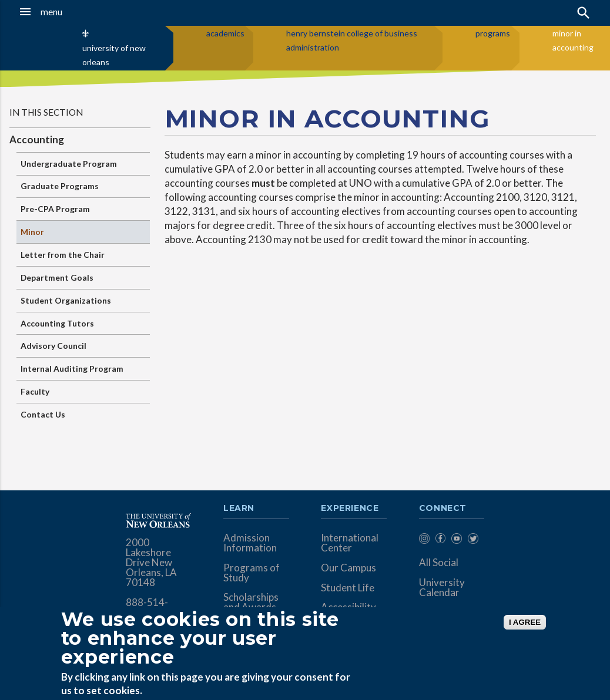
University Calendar (442, 587)
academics (225, 33)
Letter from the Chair (63, 255)
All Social (439, 562)
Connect (443, 509)
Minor (32, 232)
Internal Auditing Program (72, 368)
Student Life (348, 588)
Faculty (35, 391)
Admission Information (250, 543)
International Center (350, 543)
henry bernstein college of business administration (352, 40)
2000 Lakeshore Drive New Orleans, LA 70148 (151, 562)
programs (493, 33)
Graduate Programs (60, 186)
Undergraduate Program (69, 164)
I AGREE (525, 622)
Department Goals (57, 277)
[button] (59, 12)
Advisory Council (53, 346)
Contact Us (43, 414)
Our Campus (348, 568)
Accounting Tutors (57, 323)
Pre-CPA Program (55, 209)
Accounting (37, 139)
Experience (350, 509)
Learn (239, 509)
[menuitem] (424, 541)
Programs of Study (252, 573)
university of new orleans (114, 55)
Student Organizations (66, 300)
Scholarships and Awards (251, 602)
